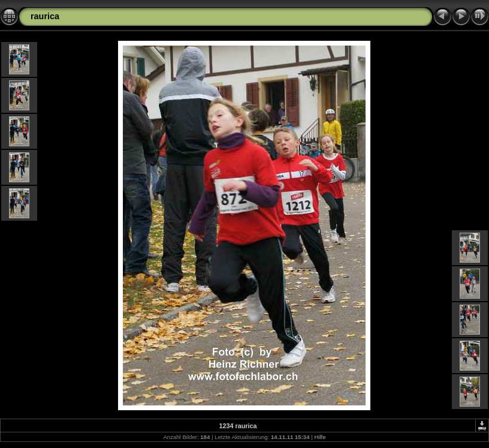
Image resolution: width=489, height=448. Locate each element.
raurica (45, 16)
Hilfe (320, 437)
